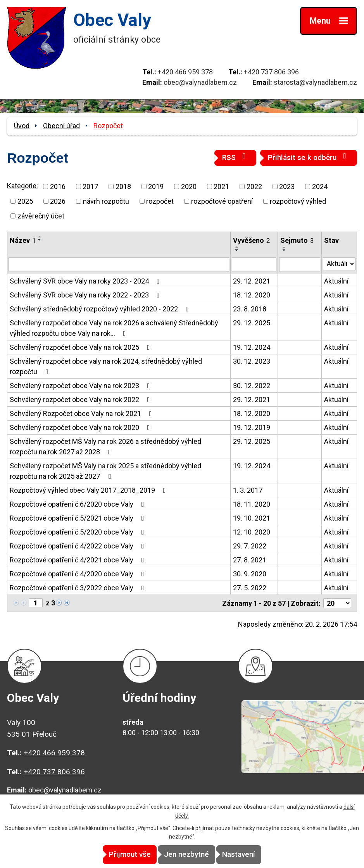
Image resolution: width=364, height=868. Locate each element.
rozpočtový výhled (298, 201)
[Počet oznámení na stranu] (337, 603)
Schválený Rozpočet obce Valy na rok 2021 (82, 413)
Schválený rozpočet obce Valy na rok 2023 (81, 386)
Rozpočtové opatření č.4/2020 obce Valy (78, 574)
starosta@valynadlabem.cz (315, 82)
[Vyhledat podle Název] (119, 265)
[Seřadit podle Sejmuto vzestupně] (285, 247)
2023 (287, 186)
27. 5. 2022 (250, 588)
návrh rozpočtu (106, 201)
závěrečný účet (41, 216)
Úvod (22, 126)
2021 (221, 186)
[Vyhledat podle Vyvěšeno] (254, 265)
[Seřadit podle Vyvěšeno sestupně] (237, 250)
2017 (90, 186)
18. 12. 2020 (252, 295)
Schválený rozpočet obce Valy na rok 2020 (81, 427)
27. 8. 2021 (250, 560)
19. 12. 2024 (252, 347)
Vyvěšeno (251, 240)
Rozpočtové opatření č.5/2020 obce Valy (78, 532)
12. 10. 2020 (252, 532)
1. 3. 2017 (248, 490)
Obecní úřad (61, 126)
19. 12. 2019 (252, 427)
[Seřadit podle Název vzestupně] (40, 237)
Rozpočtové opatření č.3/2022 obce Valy (78, 588)
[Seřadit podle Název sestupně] (40, 240)
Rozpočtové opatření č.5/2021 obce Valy (78, 518)
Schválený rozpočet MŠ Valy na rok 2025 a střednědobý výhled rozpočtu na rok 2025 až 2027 (105, 471)
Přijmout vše (117, 855)
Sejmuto (297, 240)
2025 (25, 201)
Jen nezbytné (186, 855)
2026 (58, 201)
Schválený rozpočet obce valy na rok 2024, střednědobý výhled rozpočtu (106, 366)
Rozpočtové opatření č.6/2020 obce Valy (78, 504)
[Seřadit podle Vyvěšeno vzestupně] (237, 247)
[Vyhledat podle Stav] (339, 264)
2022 (254, 186)
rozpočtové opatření (222, 201)
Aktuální (336, 281)
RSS (235, 157)
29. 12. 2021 (252, 281)
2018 (123, 186)
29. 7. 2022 (250, 546)
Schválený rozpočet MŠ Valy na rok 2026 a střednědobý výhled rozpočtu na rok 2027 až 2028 (105, 447)
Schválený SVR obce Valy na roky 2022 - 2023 (86, 295)
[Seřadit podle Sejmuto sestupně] (285, 250)
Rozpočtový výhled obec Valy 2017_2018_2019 (89, 490)
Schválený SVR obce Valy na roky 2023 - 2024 (86, 281)
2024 (320, 186)
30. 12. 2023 (252, 361)
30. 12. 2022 (252, 386)
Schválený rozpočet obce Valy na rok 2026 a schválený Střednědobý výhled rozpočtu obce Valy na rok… (114, 328)
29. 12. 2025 (252, 323)
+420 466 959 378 (185, 72)
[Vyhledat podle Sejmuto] (300, 265)
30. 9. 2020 (250, 574)
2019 (156, 186)
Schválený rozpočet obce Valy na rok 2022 (81, 400)
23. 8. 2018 (250, 309)
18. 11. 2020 (252, 504)
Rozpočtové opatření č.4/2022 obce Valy (78, 546)
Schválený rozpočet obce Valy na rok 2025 (81, 347)
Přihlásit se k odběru (309, 157)
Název (23, 240)
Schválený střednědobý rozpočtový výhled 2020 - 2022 (101, 309)
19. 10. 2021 (252, 518)
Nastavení (252, 855)
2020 (189, 186)
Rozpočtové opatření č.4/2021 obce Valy (78, 560)
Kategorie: (22, 186)
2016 (58, 186)
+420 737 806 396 (271, 72)
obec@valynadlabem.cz (200, 82)
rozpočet (160, 201)
